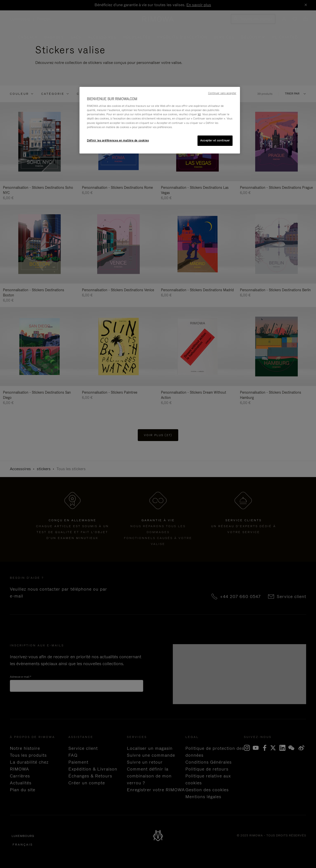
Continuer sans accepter (222, 93)
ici (199, 114)
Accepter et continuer (215, 140)
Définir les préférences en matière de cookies (118, 140)
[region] (160, 120)
